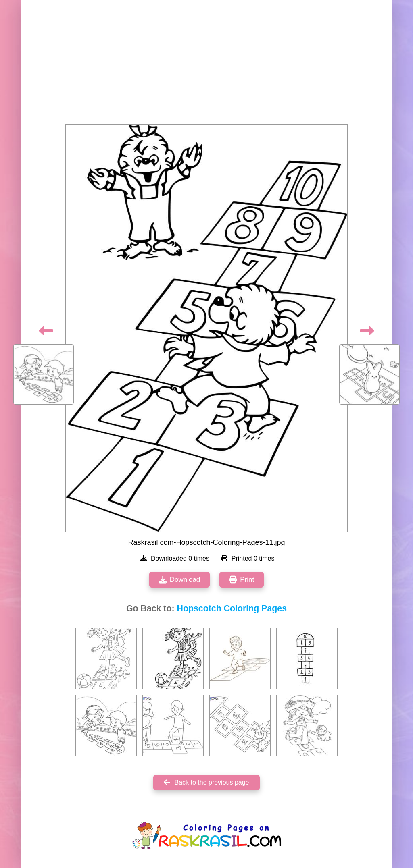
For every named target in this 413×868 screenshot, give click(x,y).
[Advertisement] (206, 64)
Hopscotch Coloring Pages (232, 608)
